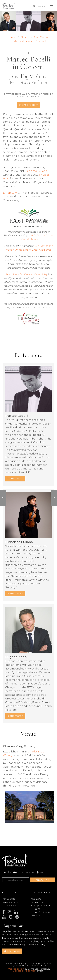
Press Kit (35, 909)
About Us (36, 899)
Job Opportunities (41, 906)
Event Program (29, 105)
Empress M (10, 193)
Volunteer (36, 916)
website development (25, 971)
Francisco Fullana (36, 171)
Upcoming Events (41, 912)
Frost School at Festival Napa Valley (26, 274)
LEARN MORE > (15, 478)
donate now (12, 951)
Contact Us (37, 902)
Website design (16, 969)
